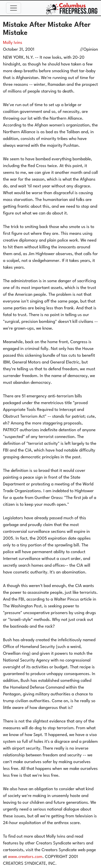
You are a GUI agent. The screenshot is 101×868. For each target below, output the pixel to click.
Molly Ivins (13, 43)
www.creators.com (25, 857)
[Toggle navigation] (14, 8)
